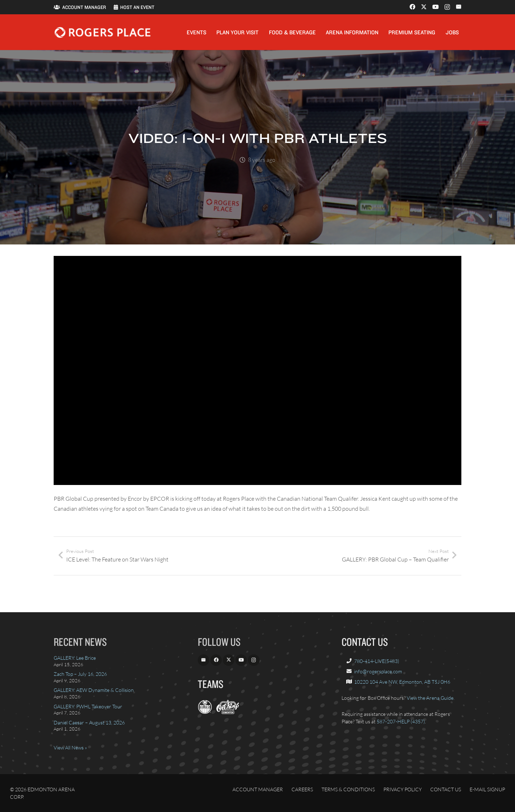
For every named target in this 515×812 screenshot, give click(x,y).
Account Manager (258, 789)
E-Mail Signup (487, 789)
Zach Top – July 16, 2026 (80, 674)
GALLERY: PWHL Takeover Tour (88, 706)
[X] (424, 7)
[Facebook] (412, 7)
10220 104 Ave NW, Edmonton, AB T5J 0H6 (402, 682)
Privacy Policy (403, 789)
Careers (302, 789)
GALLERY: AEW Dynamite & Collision (94, 690)
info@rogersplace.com (378, 671)
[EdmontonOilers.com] (205, 712)
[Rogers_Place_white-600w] (102, 32)
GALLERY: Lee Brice (75, 658)
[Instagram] (447, 7)
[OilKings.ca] (228, 712)
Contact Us (446, 789)
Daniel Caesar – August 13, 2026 (89, 722)
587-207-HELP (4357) (401, 721)
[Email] (458, 7)
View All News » (70, 747)
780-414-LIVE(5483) (377, 661)
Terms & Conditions (348, 789)
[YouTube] (436, 7)
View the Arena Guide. (431, 698)
